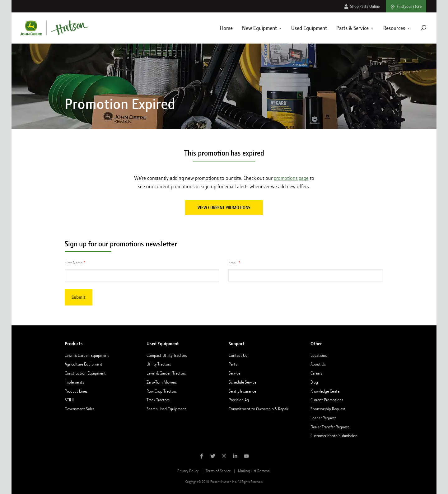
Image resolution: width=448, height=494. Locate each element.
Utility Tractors (159, 364)
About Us (318, 364)
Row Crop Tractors (162, 391)
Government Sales (79, 409)
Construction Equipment (85, 373)
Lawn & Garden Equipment (87, 355)
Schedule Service (243, 382)
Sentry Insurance (242, 391)
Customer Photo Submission (334, 436)
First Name (74, 263)
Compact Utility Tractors (167, 355)
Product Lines (76, 391)
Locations (319, 355)
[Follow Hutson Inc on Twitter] (213, 457)
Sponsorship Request (328, 409)
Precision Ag (239, 400)
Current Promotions (327, 400)
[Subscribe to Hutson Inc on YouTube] (246, 457)
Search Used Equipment (166, 409)
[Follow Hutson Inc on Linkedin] (235, 457)
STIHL (70, 400)
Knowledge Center (326, 391)
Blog (314, 382)
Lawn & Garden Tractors (166, 373)
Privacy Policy (188, 471)
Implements (74, 382)
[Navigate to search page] (416, 28)
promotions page (291, 178)
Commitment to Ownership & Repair (259, 409)
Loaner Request (323, 418)
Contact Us (238, 355)
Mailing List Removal (254, 471)
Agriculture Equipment (84, 364)
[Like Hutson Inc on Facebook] (202, 457)
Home (219, 28)
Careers (316, 373)
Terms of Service (218, 471)
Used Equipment (302, 28)
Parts (233, 364)
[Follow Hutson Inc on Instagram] (224, 457)
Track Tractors (158, 400)
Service (234, 373)
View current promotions (224, 207)
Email (233, 263)
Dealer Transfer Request (330, 427)
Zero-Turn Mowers (162, 382)
